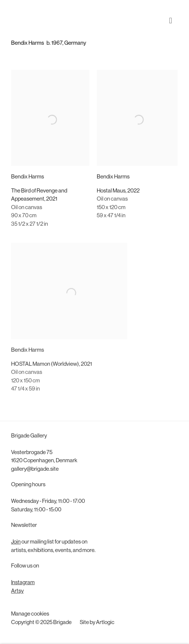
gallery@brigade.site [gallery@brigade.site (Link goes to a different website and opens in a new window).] (35, 469)
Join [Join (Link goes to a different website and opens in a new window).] (16, 542)
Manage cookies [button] (30, 614)
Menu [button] (172, 14)
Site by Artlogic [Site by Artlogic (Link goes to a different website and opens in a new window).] (97, 623)
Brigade (22, 14)
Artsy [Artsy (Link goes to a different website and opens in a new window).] (17, 591)
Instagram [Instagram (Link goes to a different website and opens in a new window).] (23, 583)
